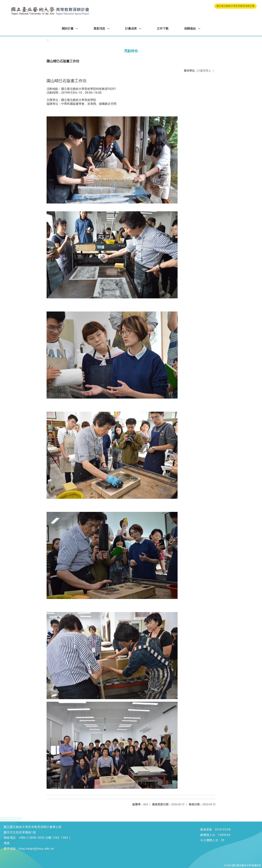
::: (48, 40)
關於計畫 (68, 29)
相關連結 (190, 29)
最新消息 (99, 29)
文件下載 (163, 29)
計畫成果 (131, 29)
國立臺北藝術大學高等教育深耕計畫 (235, 6)
